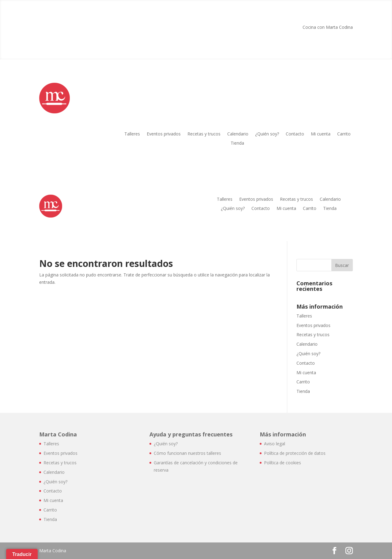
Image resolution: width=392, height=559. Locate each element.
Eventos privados (164, 134)
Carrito (344, 134)
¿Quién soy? (267, 134)
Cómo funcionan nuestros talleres (187, 453)
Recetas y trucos (204, 134)
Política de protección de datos (295, 453)
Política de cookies (283, 463)
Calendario (238, 134)
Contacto (295, 134)
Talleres (132, 134)
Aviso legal (275, 444)
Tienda (237, 143)
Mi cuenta (321, 134)
